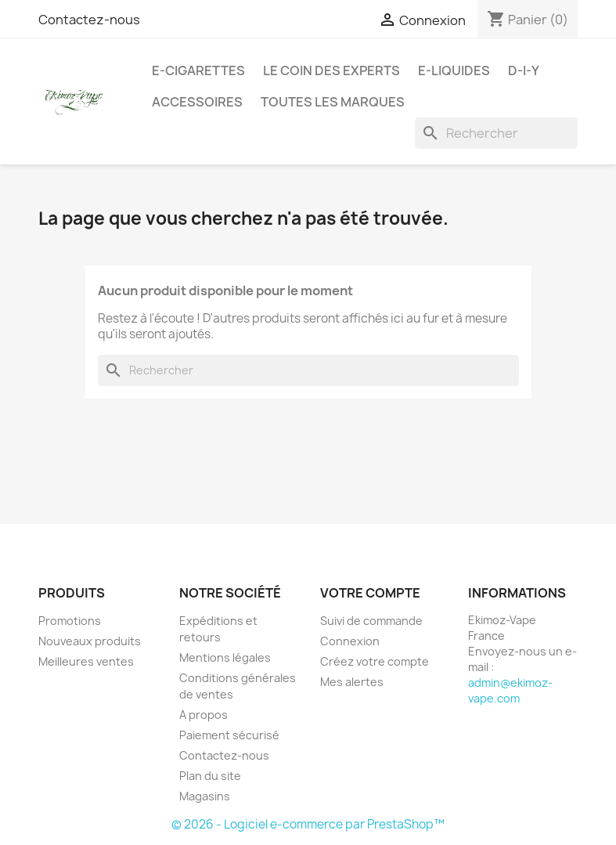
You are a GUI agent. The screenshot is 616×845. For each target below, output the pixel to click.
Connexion (350, 641)
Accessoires (197, 102)
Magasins (205, 796)
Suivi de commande (371, 621)
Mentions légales (225, 657)
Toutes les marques (333, 102)
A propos (204, 715)
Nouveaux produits (90, 641)
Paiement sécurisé (229, 735)
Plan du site (210, 776)
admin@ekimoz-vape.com (510, 690)
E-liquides (454, 70)
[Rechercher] (496, 133)
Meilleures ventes (86, 661)
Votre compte (370, 593)
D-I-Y (524, 70)
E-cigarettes (198, 70)
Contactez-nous (89, 20)
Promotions (70, 621)
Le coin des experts (331, 70)
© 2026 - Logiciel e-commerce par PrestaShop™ (308, 824)
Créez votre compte (375, 661)
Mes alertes (352, 682)
